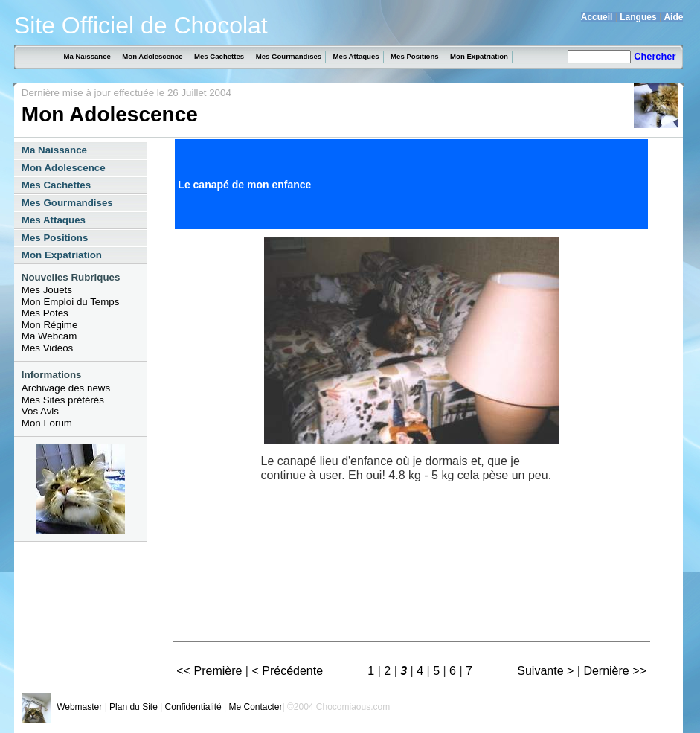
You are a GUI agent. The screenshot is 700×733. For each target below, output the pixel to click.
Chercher (655, 56)
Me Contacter (255, 707)
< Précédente (287, 671)
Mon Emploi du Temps (71, 302)
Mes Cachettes (219, 56)
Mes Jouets (47, 290)
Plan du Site (134, 707)
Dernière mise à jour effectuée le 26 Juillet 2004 (126, 93)
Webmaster (79, 707)
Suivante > (545, 671)
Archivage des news (66, 388)
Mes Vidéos (47, 348)
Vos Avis (40, 411)
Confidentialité (193, 707)
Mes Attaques (356, 56)
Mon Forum (47, 423)
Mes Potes (45, 313)
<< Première (209, 671)
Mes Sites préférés (63, 400)
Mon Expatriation (479, 56)
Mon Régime (50, 325)
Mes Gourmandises (289, 56)
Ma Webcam (49, 336)
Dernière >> (615, 671)
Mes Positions (415, 56)
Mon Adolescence (152, 56)
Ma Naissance (87, 56)
